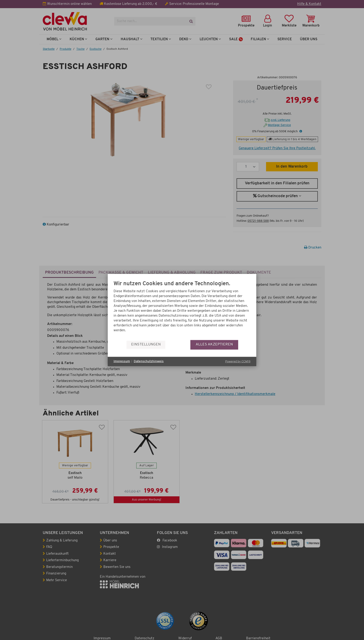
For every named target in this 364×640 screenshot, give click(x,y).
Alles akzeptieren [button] (214, 345)
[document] (182, 310)
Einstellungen (146, 345)
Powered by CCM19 (238, 361)
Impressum (122, 361)
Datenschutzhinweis (149, 361)
